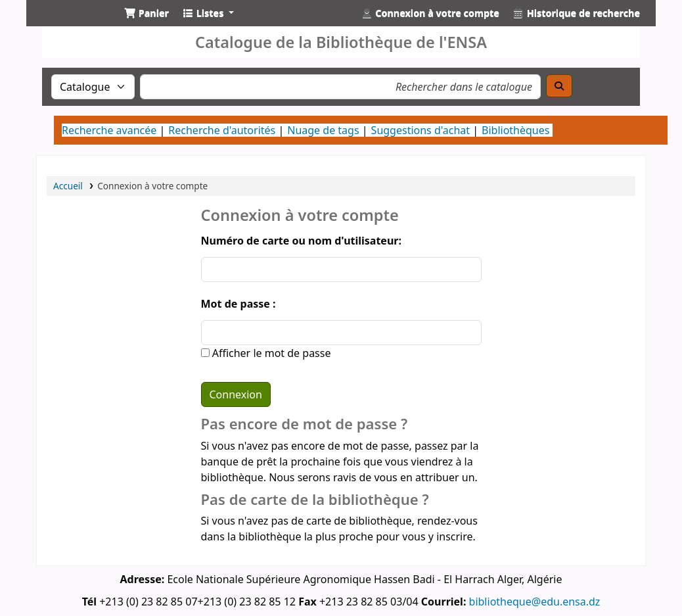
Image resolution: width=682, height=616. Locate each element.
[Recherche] (559, 86)
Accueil (68, 186)
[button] (147, 13)
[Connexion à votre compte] (430, 13)
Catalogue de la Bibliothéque (70, 25)
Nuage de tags (323, 130)
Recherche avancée (109, 130)
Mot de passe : (239, 304)
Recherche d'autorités (222, 130)
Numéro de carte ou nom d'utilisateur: (301, 241)
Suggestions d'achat (421, 130)
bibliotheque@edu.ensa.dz (535, 602)
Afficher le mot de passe (270, 353)
